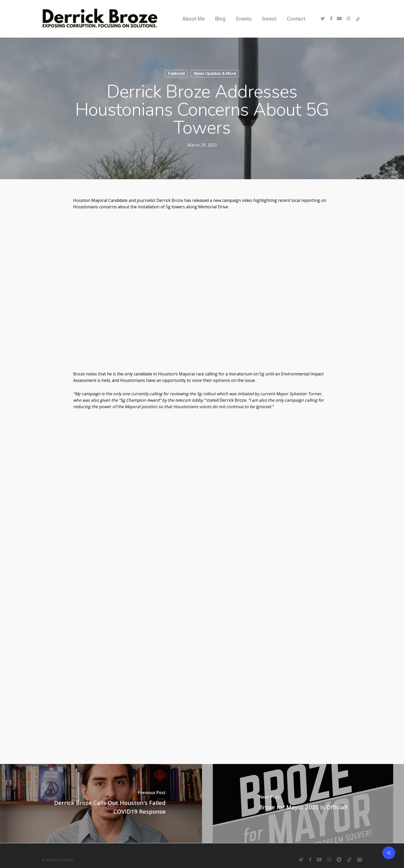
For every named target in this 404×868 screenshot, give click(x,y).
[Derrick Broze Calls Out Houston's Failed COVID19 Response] (101, 803)
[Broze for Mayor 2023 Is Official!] (303, 803)
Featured (176, 74)
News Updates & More (215, 74)
